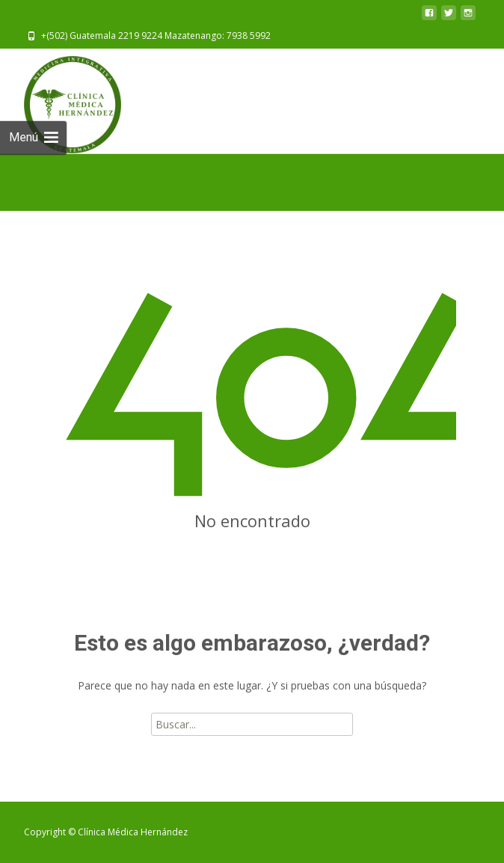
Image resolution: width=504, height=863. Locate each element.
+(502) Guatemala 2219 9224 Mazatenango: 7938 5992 (156, 36)
